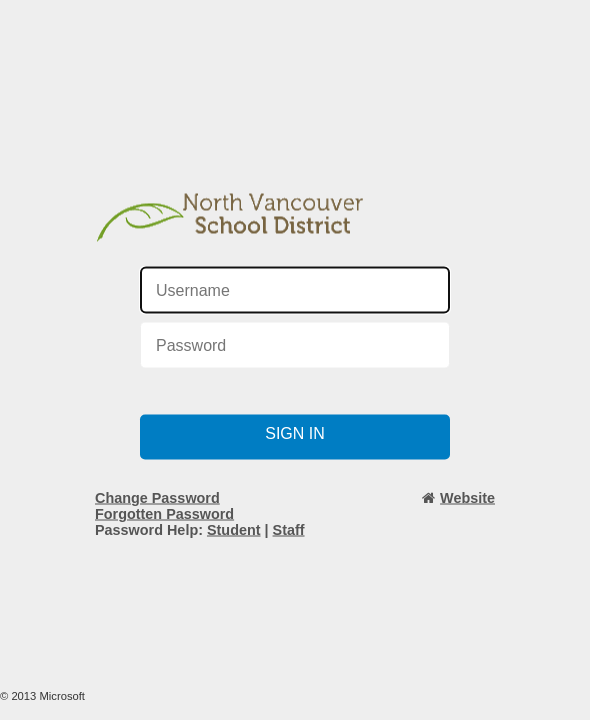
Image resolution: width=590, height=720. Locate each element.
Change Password (157, 498)
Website (467, 498)
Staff (289, 530)
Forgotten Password (164, 514)
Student (234, 530)
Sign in (295, 433)
